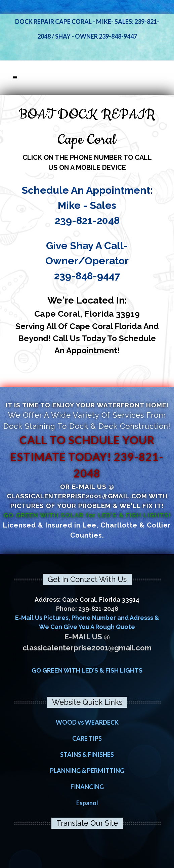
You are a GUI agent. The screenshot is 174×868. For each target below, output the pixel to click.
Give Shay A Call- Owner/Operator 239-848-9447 (87, 261)
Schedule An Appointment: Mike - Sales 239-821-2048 (87, 205)
